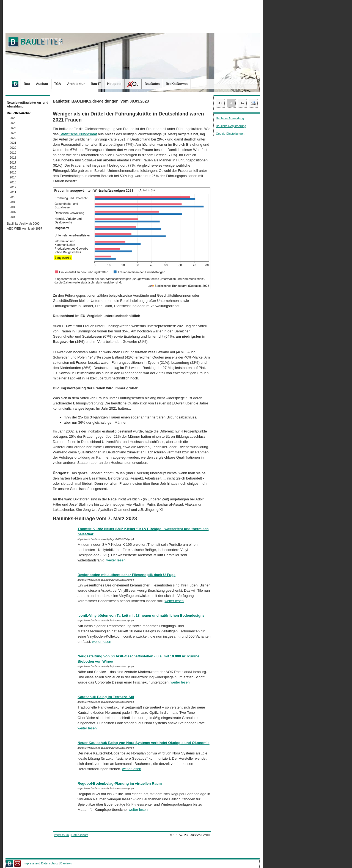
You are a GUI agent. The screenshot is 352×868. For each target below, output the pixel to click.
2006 (13, 217)
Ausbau (42, 84)
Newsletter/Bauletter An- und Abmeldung (28, 104)
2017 (13, 162)
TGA (58, 84)
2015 (13, 172)
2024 (13, 128)
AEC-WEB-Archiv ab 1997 (24, 228)
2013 (13, 182)
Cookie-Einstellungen (230, 134)
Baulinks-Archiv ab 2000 (23, 224)
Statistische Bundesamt (78, 134)
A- (242, 103)
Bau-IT (96, 84)
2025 (13, 123)
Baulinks (66, 863)
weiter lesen (116, 560)
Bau (27, 84)
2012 (13, 187)
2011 (13, 192)
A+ (220, 103)
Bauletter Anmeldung (230, 118)
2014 (13, 177)
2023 (13, 133)
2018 (13, 158)
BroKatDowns (177, 84)
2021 (13, 143)
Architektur (76, 84)
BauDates (152, 84)
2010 (13, 197)
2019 (13, 153)
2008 (13, 207)
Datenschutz (80, 835)
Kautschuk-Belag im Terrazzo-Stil (106, 697)
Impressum (61, 835)
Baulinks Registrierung (231, 126)
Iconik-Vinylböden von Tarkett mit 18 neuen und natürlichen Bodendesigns (141, 615)
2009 (13, 202)
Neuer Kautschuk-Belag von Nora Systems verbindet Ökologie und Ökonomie (144, 743)
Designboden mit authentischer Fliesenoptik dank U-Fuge (127, 575)
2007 (13, 212)
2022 (13, 138)
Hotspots (114, 84)
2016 (13, 167)
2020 (13, 148)
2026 (13, 118)
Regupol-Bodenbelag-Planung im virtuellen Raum (120, 783)
